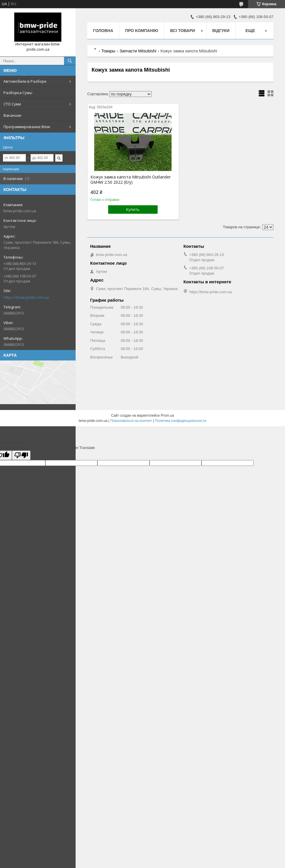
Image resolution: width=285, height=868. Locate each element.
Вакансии (12, 115)
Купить (133, 209)
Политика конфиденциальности (180, 421)
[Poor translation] (21, 455)
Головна (103, 31)
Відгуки (221, 31)
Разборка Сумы (18, 93)
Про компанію (142, 31)
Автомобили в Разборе (25, 81)
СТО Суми (12, 104)
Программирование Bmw (27, 127)
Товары (108, 51)
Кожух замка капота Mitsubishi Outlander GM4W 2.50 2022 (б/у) (131, 180)
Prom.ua (167, 416)
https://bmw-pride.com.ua (26, 297)
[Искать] (70, 61)
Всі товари (182, 31)
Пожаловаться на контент (131, 421)
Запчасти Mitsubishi (138, 51)
